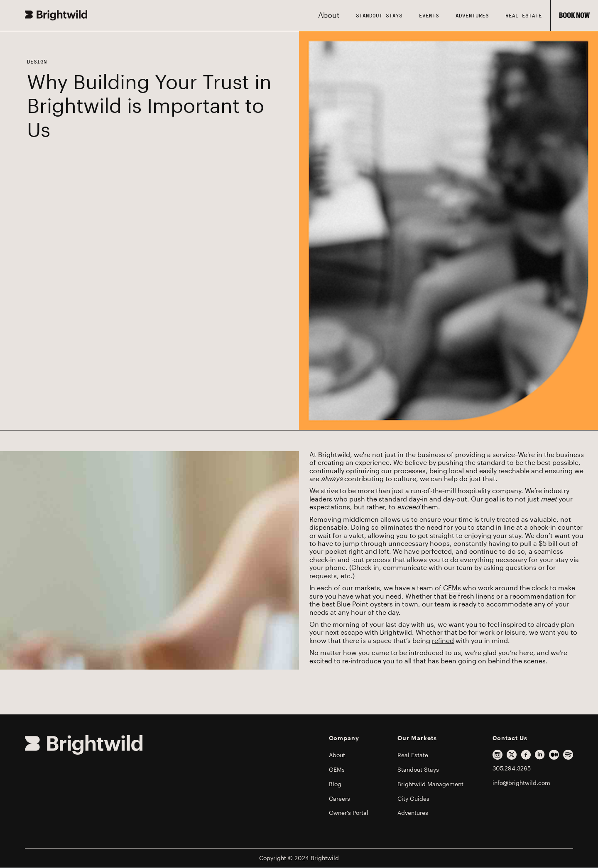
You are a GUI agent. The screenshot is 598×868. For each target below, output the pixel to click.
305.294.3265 (512, 768)
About (337, 755)
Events (429, 15)
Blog (335, 784)
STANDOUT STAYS (379, 15)
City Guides (413, 799)
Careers (339, 799)
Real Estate (524, 15)
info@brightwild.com (521, 783)
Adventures (472, 15)
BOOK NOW (574, 15)
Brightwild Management (430, 784)
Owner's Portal (349, 813)
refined (443, 641)
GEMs (452, 588)
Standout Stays (418, 770)
